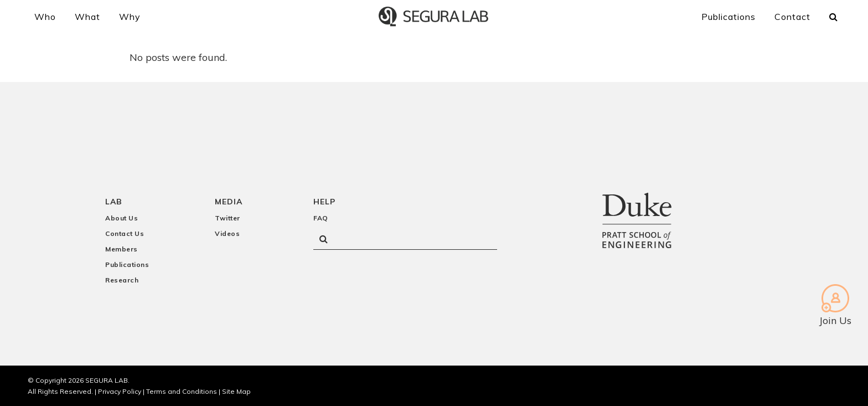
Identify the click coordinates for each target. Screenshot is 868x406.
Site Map (236, 391)
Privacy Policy (120, 391)
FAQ (321, 218)
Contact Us (125, 233)
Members (122, 249)
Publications (127, 264)
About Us (122, 218)
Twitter (228, 218)
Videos (227, 233)
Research (122, 280)
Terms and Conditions (182, 391)
